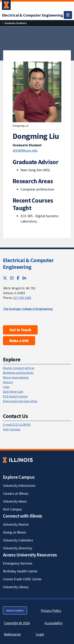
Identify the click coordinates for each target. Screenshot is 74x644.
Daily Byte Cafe (13, 392)
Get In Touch (20, 330)
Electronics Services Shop (20, 401)
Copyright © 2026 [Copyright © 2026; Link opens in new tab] (17, 623)
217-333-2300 (22, 298)
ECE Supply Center (15, 396)
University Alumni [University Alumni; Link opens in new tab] (16, 524)
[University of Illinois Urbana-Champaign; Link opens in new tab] (6, 6)
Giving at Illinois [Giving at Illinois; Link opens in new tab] (15, 532)
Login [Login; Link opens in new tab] (40, 634)
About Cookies (15, 610)
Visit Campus (12, 429)
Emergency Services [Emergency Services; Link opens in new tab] (18, 563)
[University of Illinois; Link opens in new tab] (18, 460)
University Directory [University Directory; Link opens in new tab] (18, 548)
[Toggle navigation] (68, 15)
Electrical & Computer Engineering (28, 264)
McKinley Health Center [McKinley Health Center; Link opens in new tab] (20, 571)
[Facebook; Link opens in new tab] (18, 278)
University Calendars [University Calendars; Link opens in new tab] (18, 540)
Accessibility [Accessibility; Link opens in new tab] (54, 623)
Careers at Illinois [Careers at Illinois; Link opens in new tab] (16, 493)
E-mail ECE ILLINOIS (17, 424)
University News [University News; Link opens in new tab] (15, 501)
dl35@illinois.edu (25, 150)
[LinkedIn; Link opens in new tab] (24, 278)
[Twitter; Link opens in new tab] (5, 278)
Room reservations (16, 377)
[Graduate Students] (16, 23)
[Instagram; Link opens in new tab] (12, 278)
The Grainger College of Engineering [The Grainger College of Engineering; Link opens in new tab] (28, 309)
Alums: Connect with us (19, 368)
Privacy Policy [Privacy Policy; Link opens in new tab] (51, 611)
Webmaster (12, 634)
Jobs (6, 387)
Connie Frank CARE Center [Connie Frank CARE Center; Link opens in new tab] (22, 579)
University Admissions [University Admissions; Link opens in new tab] (19, 486)
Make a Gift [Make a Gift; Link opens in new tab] (19, 341)
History (8, 382)
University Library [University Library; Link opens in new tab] (16, 587)
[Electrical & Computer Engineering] (33, 15)
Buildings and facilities (18, 373)
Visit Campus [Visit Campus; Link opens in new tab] (12, 509)
